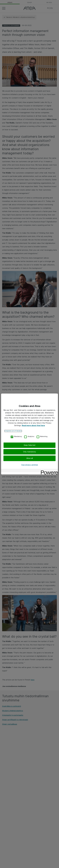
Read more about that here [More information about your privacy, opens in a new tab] (33, 425)
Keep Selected (30, 445)
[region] (29, 434)
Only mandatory (29, 452)
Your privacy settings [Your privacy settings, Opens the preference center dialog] (30, 465)
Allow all (30, 458)
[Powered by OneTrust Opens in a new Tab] (49, 471)
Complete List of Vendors (13, 431)
